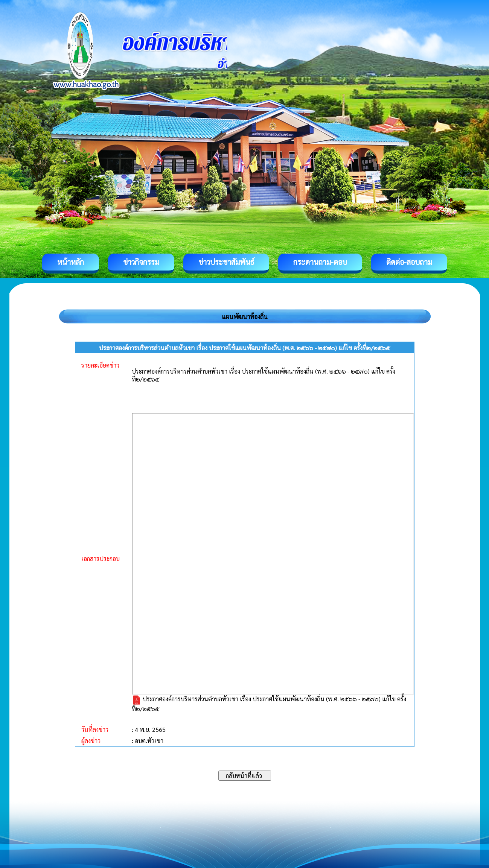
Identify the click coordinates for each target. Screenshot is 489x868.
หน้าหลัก (71, 262)
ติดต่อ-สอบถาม (409, 262)
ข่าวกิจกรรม (141, 262)
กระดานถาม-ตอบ (320, 262)
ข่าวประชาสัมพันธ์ (226, 262)
